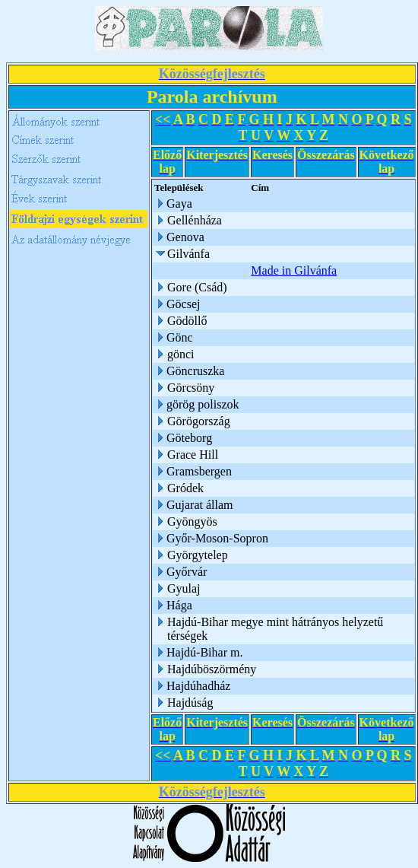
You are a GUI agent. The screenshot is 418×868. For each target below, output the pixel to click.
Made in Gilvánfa (295, 270)
